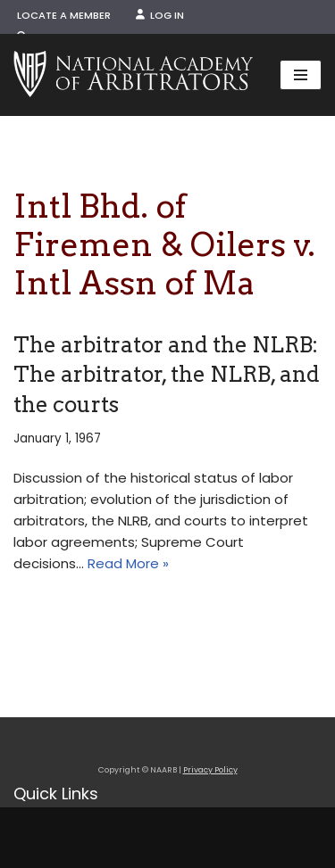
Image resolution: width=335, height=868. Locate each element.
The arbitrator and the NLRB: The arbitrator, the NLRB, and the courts (167, 375)
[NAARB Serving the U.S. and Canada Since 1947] (133, 75)
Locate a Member (64, 15)
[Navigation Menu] (301, 75)
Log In (160, 15)
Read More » (128, 563)
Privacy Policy (210, 770)
